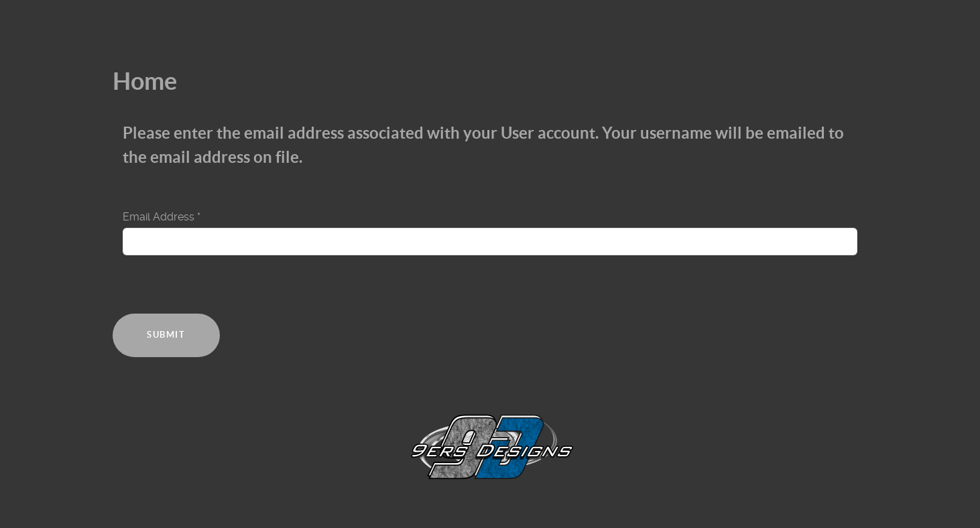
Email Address (162, 217)
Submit (166, 335)
